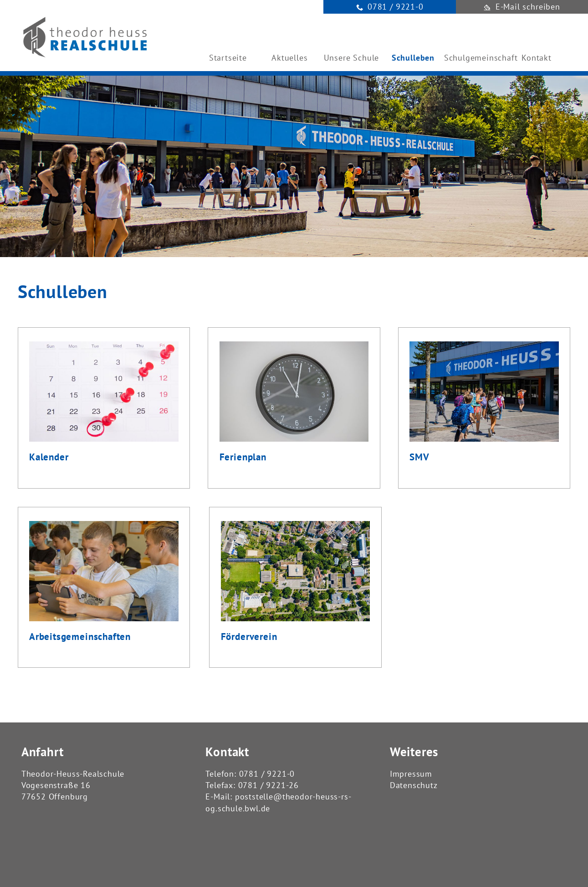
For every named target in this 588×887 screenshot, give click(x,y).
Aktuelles (289, 58)
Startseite (228, 58)
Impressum (411, 774)
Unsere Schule (352, 58)
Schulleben (413, 58)
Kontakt (537, 58)
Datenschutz (414, 785)
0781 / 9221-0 (267, 774)
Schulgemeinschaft (475, 58)
